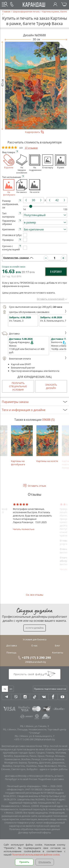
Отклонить (45, 862)
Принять (24, 862)
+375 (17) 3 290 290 (36, 657)
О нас (34, 645)
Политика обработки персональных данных (35, 829)
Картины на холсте (47, 444)
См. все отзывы (35, 595)
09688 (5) (48, 420)
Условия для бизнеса (35, 639)
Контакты (58, 652)
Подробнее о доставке (51, 779)
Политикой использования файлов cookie (36, 855)
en (11, 689)
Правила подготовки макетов (50, 689)
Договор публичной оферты (35, 832)
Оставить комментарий (52, 299)
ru (5, 689)
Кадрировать (34, 132)
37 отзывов (31, 148)
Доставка (34, 334)
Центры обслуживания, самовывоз (34, 312)
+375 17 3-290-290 (24, 739)
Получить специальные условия (18, 386)
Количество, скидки (16, 258)
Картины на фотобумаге (22, 446)
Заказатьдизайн (51, 386)
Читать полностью (24, 529)
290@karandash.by (36, 662)
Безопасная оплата (34, 359)
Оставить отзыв (37, 486)
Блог (57, 645)
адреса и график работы (53, 769)
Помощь (11, 652)
